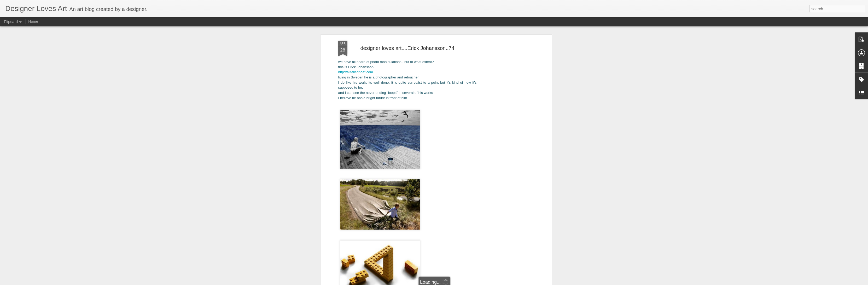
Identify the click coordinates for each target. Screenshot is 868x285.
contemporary (408, 263)
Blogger (458, 282)
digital (426, 263)
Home (33, 21)
